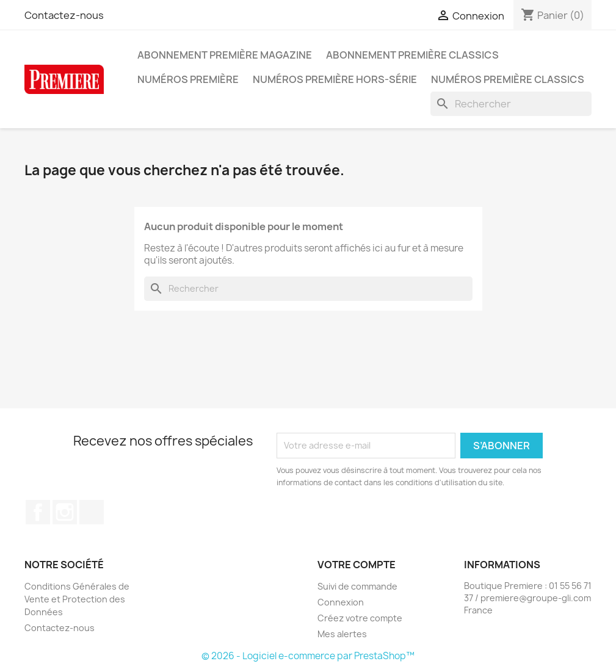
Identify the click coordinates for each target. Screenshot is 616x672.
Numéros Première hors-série (335, 79)
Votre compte (357, 565)
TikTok (92, 512)
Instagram (65, 512)
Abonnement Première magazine (225, 55)
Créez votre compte (360, 618)
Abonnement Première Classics (412, 55)
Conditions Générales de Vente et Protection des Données (77, 599)
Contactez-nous (64, 15)
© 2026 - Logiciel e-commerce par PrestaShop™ (308, 656)
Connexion (341, 602)
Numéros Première (188, 79)
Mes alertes (342, 634)
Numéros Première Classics (508, 79)
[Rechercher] (511, 104)
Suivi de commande (357, 586)
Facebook (38, 512)
